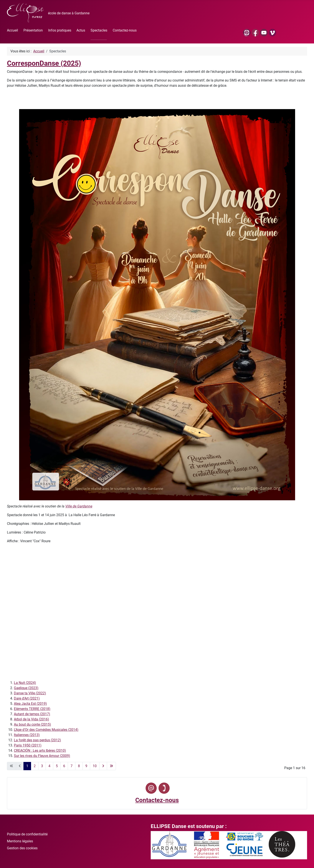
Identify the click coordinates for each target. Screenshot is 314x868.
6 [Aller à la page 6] (64, 766)
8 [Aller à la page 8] (79, 766)
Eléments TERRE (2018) (32, 709)
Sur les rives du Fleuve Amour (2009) (42, 756)
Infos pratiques (60, 30)
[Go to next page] (103, 766)
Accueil (12, 30)
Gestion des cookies (22, 848)
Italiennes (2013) (27, 735)
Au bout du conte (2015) (32, 724)
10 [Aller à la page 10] (95, 766)
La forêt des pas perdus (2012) (37, 740)
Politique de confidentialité (27, 834)
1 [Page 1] (27, 766)
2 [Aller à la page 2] (35, 766)
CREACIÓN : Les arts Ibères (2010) (40, 751)
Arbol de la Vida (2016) (31, 719)
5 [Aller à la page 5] (57, 766)
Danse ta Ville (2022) (30, 693)
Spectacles (99, 30)
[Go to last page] (111, 766)
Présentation (33, 30)
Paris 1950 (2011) (28, 745)
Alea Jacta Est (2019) (30, 704)
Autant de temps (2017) (32, 714)
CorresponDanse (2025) (44, 63)
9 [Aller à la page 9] (86, 766)
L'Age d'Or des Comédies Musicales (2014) (46, 730)
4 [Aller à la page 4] (49, 766)
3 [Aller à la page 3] (42, 766)
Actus (81, 30)
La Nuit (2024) (25, 683)
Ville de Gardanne (79, 506)
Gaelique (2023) (26, 688)
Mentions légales (20, 841)
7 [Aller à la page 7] (72, 766)
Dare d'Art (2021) (27, 698)
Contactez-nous (125, 30)
